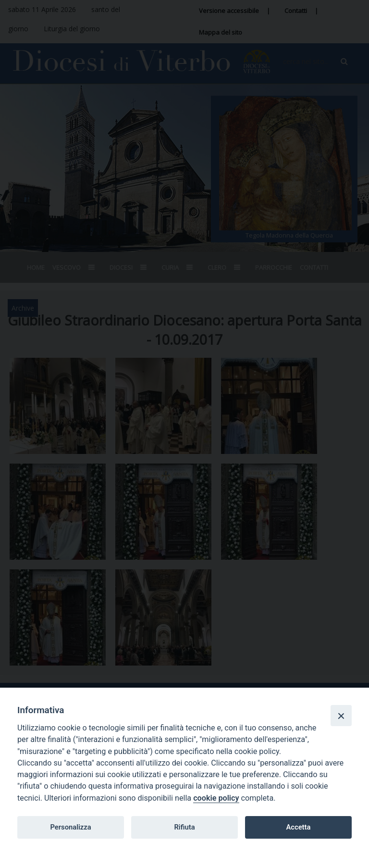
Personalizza (70, 827)
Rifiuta (184, 827)
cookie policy (216, 798)
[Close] (341, 716)
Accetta (298, 827)
